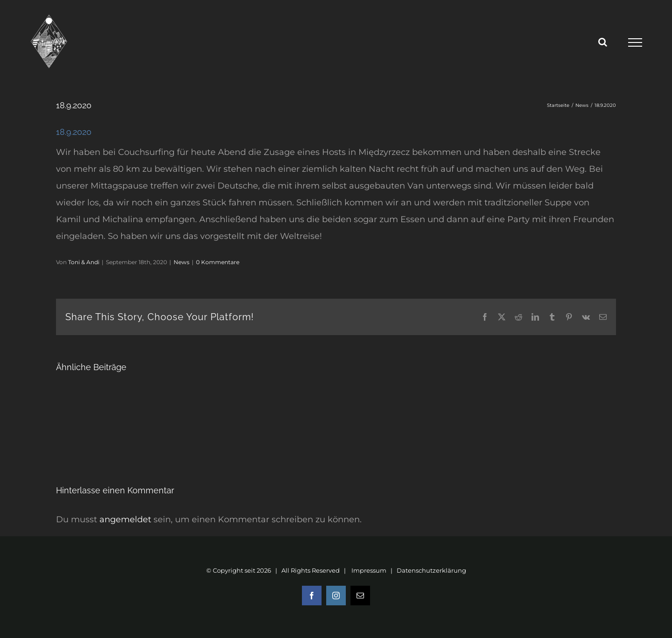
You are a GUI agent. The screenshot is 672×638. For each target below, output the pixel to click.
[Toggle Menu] (635, 42)
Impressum (369, 570)
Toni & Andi (84, 262)
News (182, 262)
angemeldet (125, 519)
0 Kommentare (218, 262)
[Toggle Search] (603, 42)
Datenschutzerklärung (431, 570)
